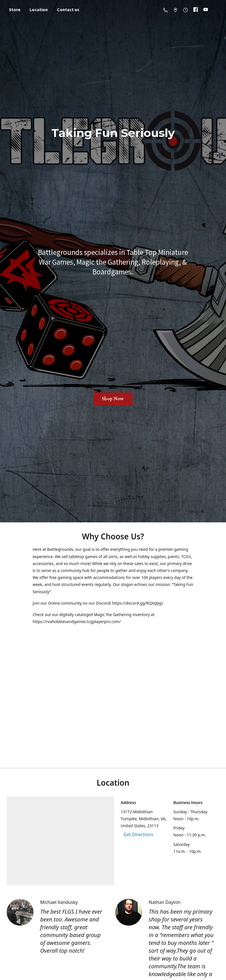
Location (39, 9)
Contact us (68, 9)
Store (15, 9)
